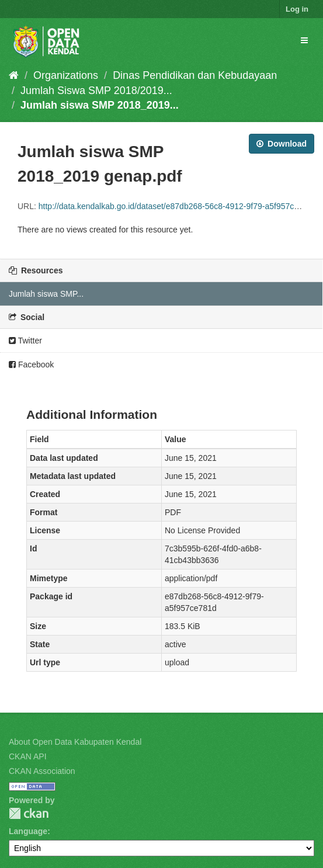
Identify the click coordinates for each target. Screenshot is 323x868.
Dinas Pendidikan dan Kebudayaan (195, 75)
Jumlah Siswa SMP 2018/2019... (96, 91)
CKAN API (28, 756)
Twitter (25, 341)
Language (28, 831)
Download (282, 144)
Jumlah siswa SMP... (46, 294)
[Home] (14, 75)
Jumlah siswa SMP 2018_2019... (100, 105)
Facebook (31, 364)
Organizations (66, 75)
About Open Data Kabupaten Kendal (75, 742)
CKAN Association (42, 771)
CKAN (29, 813)
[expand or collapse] (304, 40)
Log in (297, 9)
